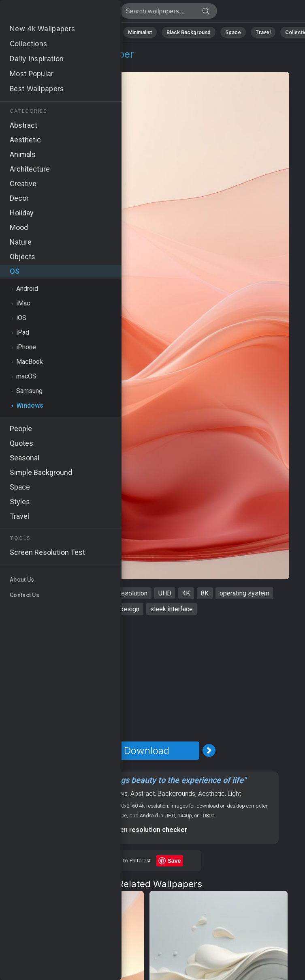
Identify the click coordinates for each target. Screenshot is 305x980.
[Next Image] (209, 750)
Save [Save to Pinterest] (174, 861)
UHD (165, 593)
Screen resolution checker (146, 830)
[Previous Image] (84, 750)
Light (234, 794)
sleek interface (172, 609)
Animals (104, 32)
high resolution (127, 593)
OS (26, 64)
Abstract (69, 32)
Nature (36, 32)
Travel (263, 32)
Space (233, 32)
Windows (53, 64)
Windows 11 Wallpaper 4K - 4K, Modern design (49, 13)
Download (147, 751)
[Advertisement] (146, 678)
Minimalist (140, 32)
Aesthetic (211, 794)
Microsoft (81, 593)
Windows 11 (38, 593)
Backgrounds (176, 794)
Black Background (189, 32)
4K (186, 593)
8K (205, 593)
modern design (118, 609)
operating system (244, 593)
